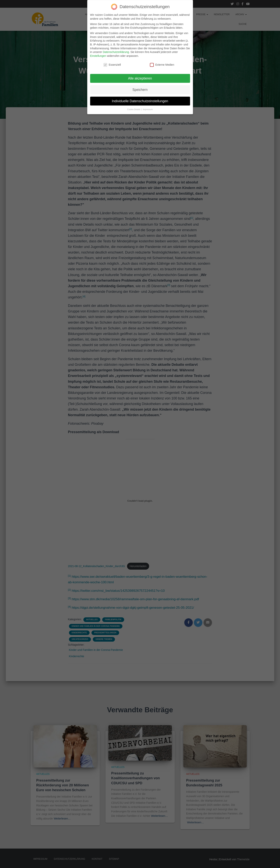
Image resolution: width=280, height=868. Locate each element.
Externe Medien (162, 60)
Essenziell (112, 60)
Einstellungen (98, 51)
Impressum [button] (148, 105)
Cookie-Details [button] (134, 105)
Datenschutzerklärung (116, 48)
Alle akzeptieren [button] (140, 74)
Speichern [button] (140, 85)
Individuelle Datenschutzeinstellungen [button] (140, 96)
